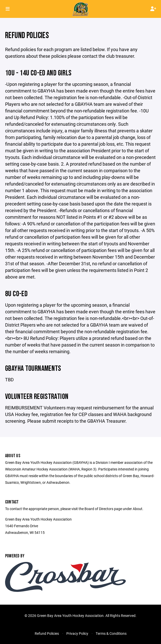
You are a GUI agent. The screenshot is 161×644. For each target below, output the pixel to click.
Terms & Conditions (111, 633)
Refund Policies (47, 633)
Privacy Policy (77, 633)
